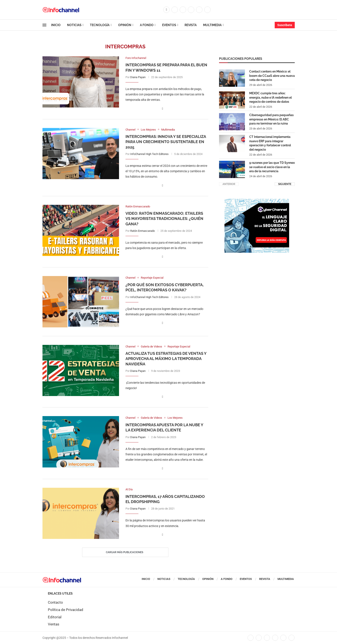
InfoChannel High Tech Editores (149, 154)
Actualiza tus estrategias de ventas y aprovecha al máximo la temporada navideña (166, 359)
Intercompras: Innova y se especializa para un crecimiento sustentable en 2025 (166, 142)
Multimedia (212, 25)
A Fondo (147, 25)
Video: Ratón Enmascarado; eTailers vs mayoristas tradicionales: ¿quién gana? (164, 219)
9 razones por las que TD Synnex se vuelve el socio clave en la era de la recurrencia (272, 167)
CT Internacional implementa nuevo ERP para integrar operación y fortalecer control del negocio (270, 143)
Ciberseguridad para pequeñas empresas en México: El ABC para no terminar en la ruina (271, 119)
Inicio (56, 25)
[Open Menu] (44, 25)
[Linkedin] (191, 10)
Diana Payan (138, 77)
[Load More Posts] (125, 552)
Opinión (125, 25)
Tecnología (100, 25)
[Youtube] (199, 10)
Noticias (74, 25)
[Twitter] (175, 10)
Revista (191, 25)
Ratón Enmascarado (143, 231)
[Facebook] (166, 10)
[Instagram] (183, 10)
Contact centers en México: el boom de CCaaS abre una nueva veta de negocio (272, 75)
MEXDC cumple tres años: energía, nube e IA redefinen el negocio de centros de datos (270, 97)
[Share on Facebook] (162, 109)
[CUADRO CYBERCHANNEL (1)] (257, 201)
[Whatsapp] (207, 10)
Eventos (169, 25)
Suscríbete (285, 25)
